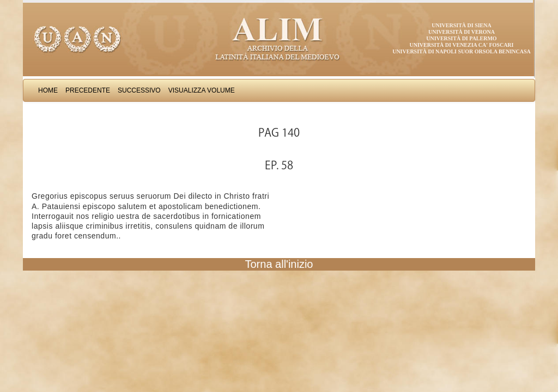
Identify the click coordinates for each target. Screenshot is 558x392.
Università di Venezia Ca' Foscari (462, 45)
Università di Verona (462, 32)
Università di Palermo (461, 38)
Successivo (139, 90)
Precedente (88, 90)
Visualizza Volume (202, 90)
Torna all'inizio (279, 264)
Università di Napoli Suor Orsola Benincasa (462, 51)
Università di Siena (461, 25)
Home (48, 90)
